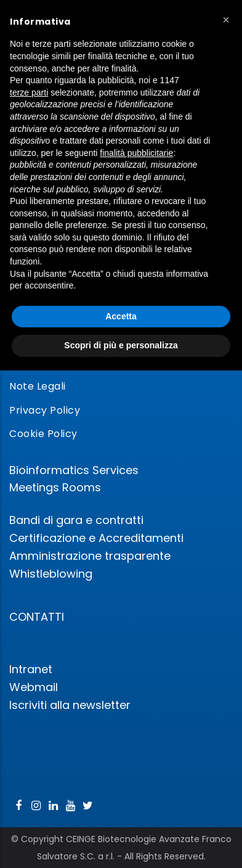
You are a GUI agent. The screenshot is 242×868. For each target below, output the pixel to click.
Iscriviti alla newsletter (70, 705)
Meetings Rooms (55, 487)
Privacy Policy (45, 410)
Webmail (34, 687)
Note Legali (38, 386)
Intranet (31, 669)
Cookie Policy (43, 434)
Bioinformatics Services (74, 470)
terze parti (29, 92)
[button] (226, 20)
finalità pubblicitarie (136, 153)
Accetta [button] (121, 316)
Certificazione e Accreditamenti (96, 538)
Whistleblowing (51, 574)
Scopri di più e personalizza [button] (121, 345)
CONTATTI (37, 617)
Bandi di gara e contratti (76, 520)
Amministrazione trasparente (90, 556)
